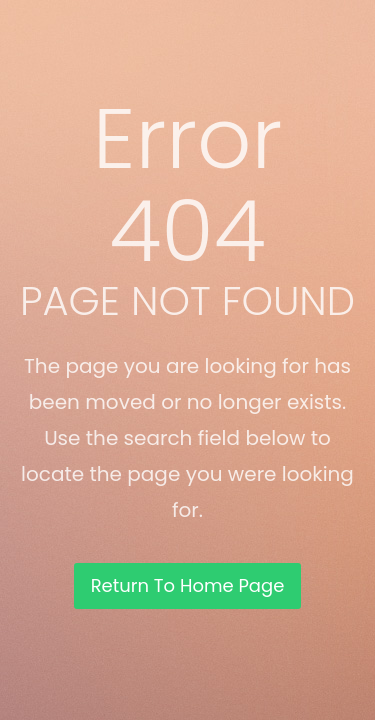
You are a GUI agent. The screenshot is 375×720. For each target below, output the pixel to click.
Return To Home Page (188, 585)
